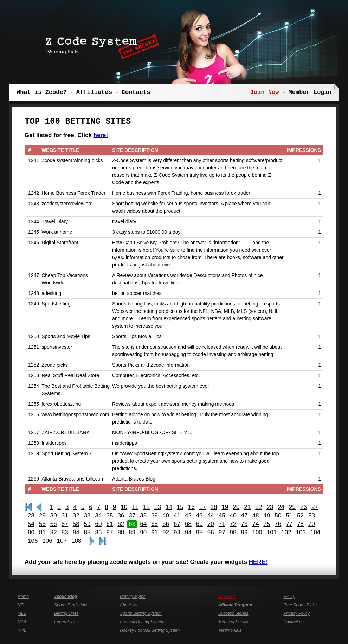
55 (42, 524)
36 (121, 516)
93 (177, 532)
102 (286, 532)
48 (255, 516)
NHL (22, 630)
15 (180, 507)
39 (154, 516)
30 (54, 516)
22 (259, 507)
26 (304, 507)
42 (188, 516)
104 (315, 532)
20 (236, 507)
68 (188, 524)
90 (143, 532)
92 (166, 532)
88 (121, 532)
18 (214, 507)
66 (166, 524)
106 (47, 541)
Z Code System (100, 44)
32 (76, 516)
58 (76, 524)
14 (169, 507)
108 (76, 541)
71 (222, 524)
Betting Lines (66, 613)
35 (109, 516)
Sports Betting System (141, 613)
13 (158, 507)
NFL (22, 605)
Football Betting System (142, 622)
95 (199, 532)
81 (42, 532)
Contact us (293, 622)
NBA (22, 622)
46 (233, 516)
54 (31, 524)
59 (87, 524)
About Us (128, 605)
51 (289, 516)
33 (87, 516)
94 (188, 532)
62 (121, 524)
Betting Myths (133, 597)
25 (292, 507)
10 (124, 507)
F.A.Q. (289, 597)
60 (99, 524)
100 (257, 532)
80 (31, 532)
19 (225, 507)
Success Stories (233, 613)
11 (135, 507)
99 (244, 532)
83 (65, 532)
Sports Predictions (71, 605)
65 (154, 524)
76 (278, 524)
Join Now (227, 597)
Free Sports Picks (300, 605)
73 (244, 524)
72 (233, 524)
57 (65, 524)
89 (132, 532)
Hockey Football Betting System (150, 630)
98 (233, 532)
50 (278, 516)
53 (312, 516)
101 (272, 532)
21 (247, 507)
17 (203, 507)
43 (199, 516)
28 (31, 516)
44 (211, 516)
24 (281, 507)
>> (92, 541)
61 (109, 524)
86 (99, 532)
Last (103, 541)
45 (222, 516)
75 (267, 524)
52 (300, 516)
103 (301, 532)
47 (244, 516)
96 (211, 532)
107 (62, 541)
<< (39, 507)
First (28, 507)
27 (315, 507)
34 (99, 516)
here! (101, 135)
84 (76, 532)
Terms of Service (234, 622)
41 (177, 516)
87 (109, 532)
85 (87, 532)
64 (143, 524)
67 (177, 524)
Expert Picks (66, 622)
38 (143, 516)
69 (199, 524)
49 (267, 516)
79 (312, 524)
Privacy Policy (297, 613)
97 (222, 532)
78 (300, 524)
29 (42, 516)
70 (211, 524)
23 (270, 507)
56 (54, 524)
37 (132, 516)
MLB (22, 613)
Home (23, 597)
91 (154, 532)
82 (54, 532)
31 (65, 516)
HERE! (258, 562)
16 (191, 507)
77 (289, 524)
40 (166, 516)
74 (255, 524)
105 (33, 541)
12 (146, 507)
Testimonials (230, 630)
